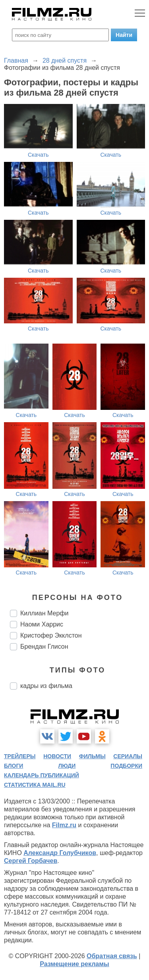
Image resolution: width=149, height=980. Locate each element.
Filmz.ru (64, 825)
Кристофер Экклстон (51, 635)
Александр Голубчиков (60, 853)
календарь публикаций (42, 775)
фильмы (92, 756)
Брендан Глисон (44, 647)
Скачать (38, 155)
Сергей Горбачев (31, 861)
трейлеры (20, 756)
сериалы (128, 756)
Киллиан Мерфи (44, 613)
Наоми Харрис (42, 624)
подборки (126, 766)
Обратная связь (112, 956)
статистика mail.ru (35, 785)
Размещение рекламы (74, 964)
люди (67, 766)
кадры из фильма (46, 686)
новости (57, 756)
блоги (14, 766)
